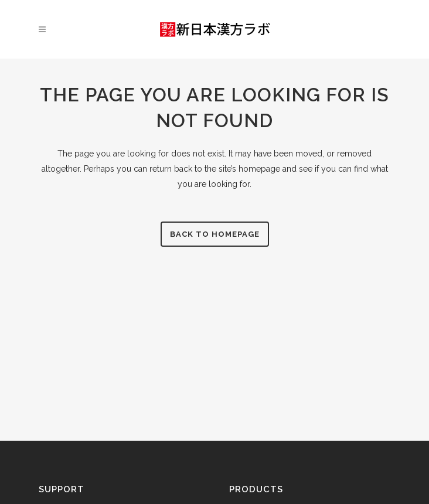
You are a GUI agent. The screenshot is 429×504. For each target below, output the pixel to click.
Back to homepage (215, 234)
